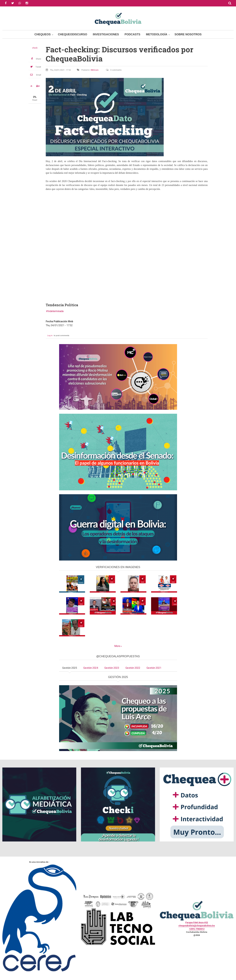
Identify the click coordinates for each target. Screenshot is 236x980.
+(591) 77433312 (197, 929)
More (117, 646)
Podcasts (132, 34)
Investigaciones (106, 34)
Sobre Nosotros (188, 34)
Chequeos (43, 34)
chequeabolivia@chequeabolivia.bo (197, 926)
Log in (50, 336)
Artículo (95, 70)
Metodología (157, 34)
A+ (38, 86)
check (35, 48)
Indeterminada (56, 311)
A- (32, 86)
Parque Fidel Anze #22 (197, 922)
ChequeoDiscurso (72, 34)
